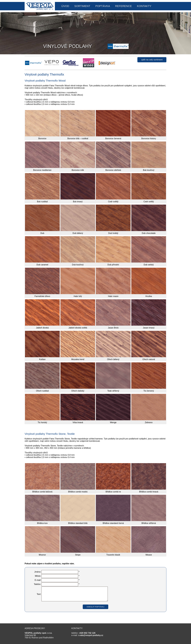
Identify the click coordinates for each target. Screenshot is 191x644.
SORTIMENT (82, 6)
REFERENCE (123, 6)
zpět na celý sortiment (152, 60)
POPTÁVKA (103, 6)
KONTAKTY (144, 6)
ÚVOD (65, 6)
